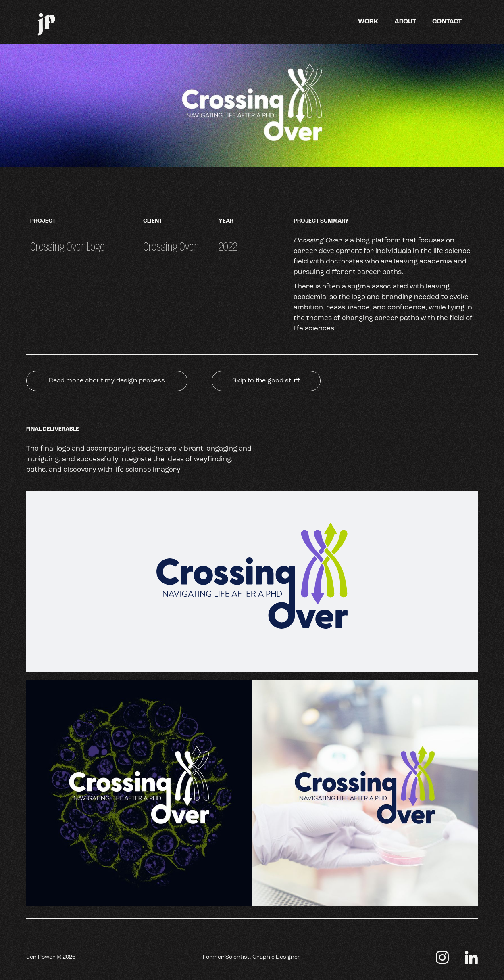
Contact (447, 22)
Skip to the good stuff (266, 381)
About (405, 22)
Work (368, 22)
